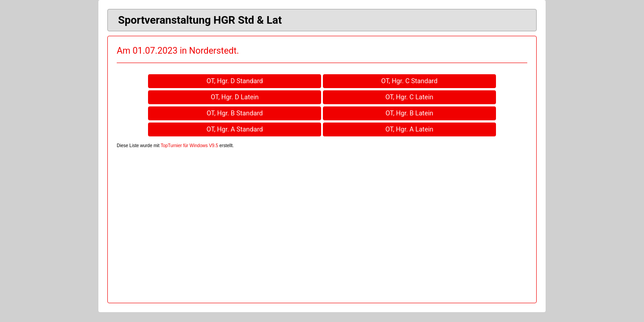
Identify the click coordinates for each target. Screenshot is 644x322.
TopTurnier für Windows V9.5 (189, 146)
